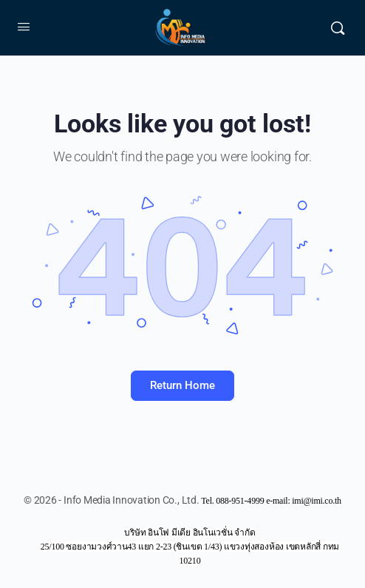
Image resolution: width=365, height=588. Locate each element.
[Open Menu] (24, 27)
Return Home (182, 385)
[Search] (338, 28)
